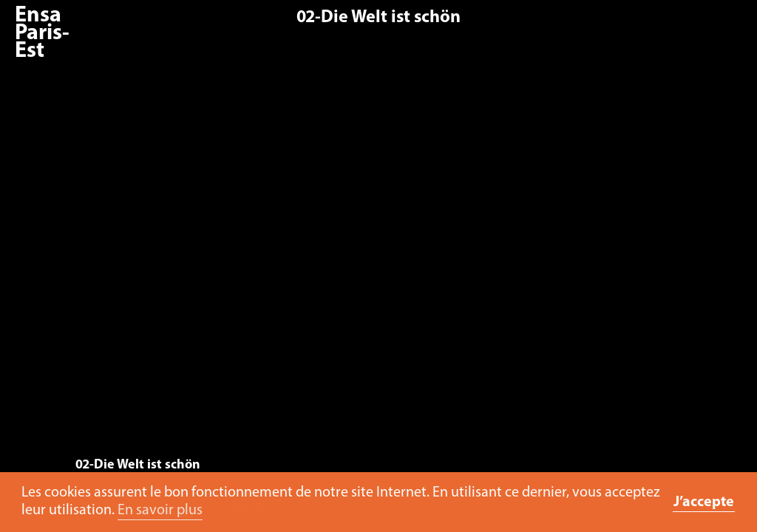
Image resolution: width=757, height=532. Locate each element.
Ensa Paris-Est (42, 34)
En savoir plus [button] (160, 511)
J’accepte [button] (704, 502)
